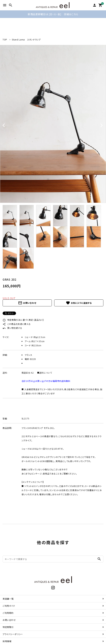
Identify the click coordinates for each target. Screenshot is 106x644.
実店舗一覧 (8, 599)
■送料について (45, 373)
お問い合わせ (27, 303)
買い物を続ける (12, 328)
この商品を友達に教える (17, 324)
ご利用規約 (8, 613)
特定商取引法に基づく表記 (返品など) (23, 320)
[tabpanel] (53, 124)
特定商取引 (8, 627)
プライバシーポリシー (13, 634)
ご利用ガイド (9, 606)
